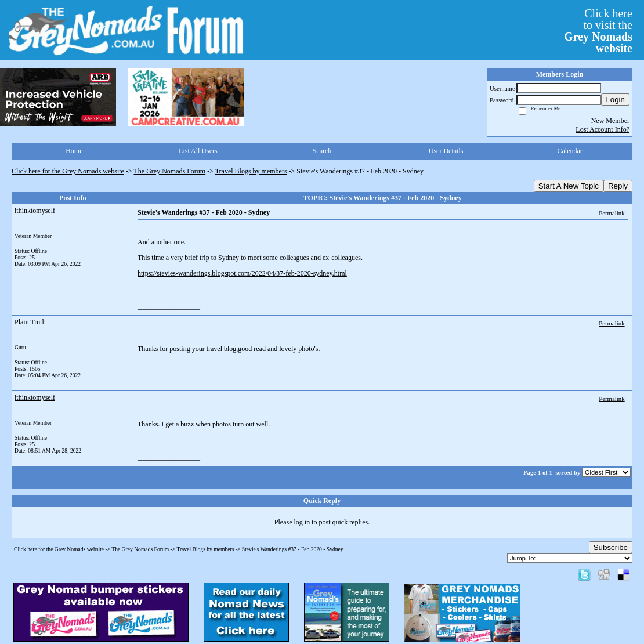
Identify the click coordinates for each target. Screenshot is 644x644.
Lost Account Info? (603, 129)
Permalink (612, 213)
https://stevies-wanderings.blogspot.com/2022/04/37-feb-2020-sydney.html (242, 273)
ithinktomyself (35, 211)
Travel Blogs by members (251, 171)
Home (74, 151)
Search (322, 151)
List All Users (198, 151)
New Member (610, 121)
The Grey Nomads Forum (170, 171)
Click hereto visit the (598, 31)
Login (615, 100)
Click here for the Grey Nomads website (68, 171)
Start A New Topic (569, 186)
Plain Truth (30, 322)
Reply (618, 186)
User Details (446, 151)
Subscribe (611, 547)
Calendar (570, 151)
